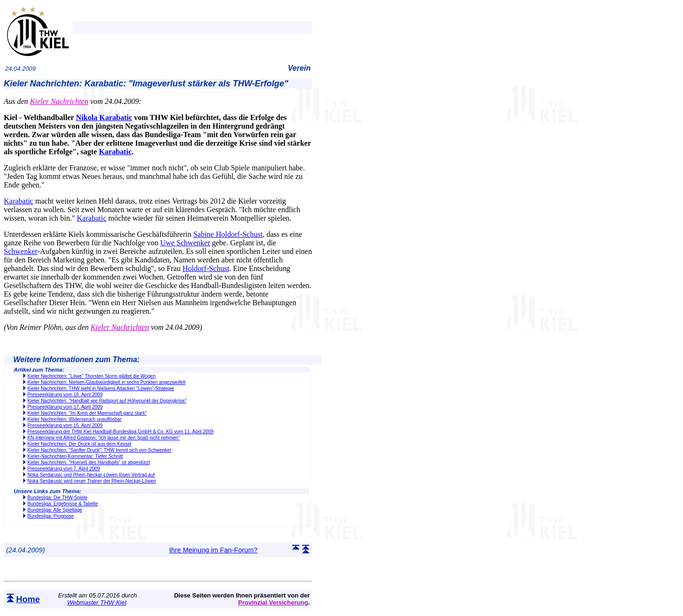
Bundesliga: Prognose (51, 516)
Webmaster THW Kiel (97, 602)
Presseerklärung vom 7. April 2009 (64, 469)
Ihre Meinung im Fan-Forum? (213, 550)
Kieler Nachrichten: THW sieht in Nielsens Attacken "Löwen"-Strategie (101, 388)
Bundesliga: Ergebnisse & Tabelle (63, 504)
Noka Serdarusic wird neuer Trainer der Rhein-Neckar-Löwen (92, 481)
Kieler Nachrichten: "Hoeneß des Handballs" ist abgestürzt (89, 462)
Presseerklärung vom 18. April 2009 (65, 395)
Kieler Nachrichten (59, 101)
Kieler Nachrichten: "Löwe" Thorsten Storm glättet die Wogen (92, 376)
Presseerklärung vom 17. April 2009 (65, 407)
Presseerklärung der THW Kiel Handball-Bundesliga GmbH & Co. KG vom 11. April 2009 (120, 432)
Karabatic (115, 152)
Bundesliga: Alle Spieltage (55, 510)
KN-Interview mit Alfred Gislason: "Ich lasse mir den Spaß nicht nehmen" (104, 438)
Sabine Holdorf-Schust (228, 234)
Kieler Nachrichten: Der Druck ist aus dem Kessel (79, 444)
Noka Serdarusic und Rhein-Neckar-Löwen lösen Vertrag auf (91, 475)
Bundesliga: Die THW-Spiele (57, 498)
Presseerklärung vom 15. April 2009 (65, 425)
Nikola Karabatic (104, 117)
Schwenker (21, 251)
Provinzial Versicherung (273, 602)
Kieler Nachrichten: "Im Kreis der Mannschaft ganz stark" (87, 413)
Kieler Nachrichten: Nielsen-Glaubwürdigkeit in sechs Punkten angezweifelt (106, 382)
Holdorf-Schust (206, 268)
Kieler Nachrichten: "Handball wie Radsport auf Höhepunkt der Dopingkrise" (107, 401)
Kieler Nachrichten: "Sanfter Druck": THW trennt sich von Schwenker (100, 450)
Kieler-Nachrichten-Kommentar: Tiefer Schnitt (75, 456)
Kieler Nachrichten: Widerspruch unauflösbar (74, 419)
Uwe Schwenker (185, 243)
